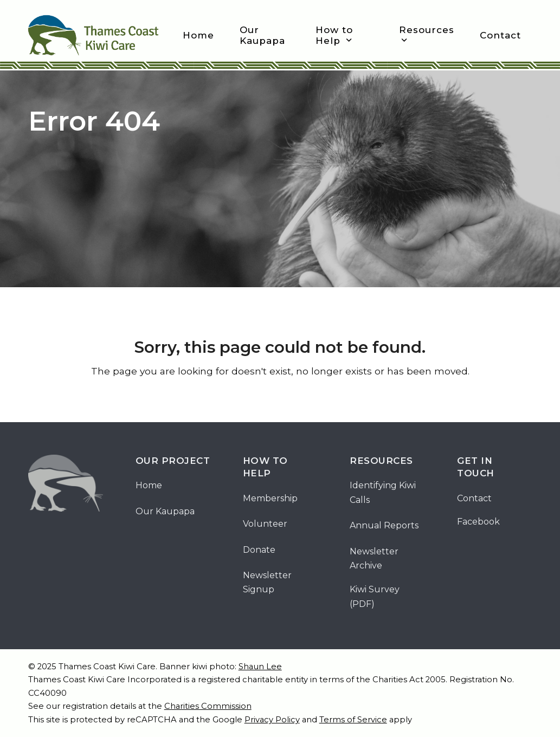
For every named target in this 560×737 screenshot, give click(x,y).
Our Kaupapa (165, 511)
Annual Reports (384, 525)
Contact (474, 498)
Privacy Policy (272, 720)
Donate (259, 550)
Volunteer (265, 524)
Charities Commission (208, 706)
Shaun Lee (260, 667)
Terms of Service (353, 720)
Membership (270, 498)
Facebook (478, 522)
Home (149, 485)
